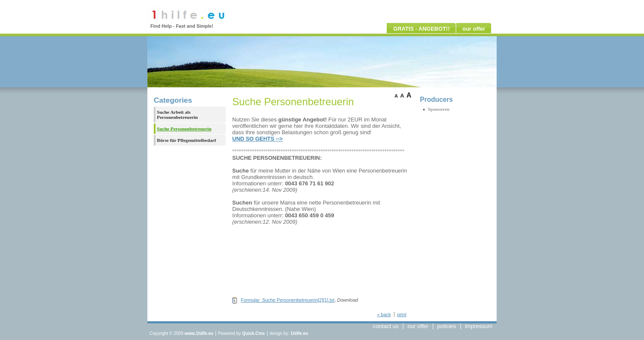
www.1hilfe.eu (199, 333)
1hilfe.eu (299, 333)
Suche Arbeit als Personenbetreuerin (177, 115)
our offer (474, 29)
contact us (386, 326)
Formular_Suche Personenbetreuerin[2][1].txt (287, 300)
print (402, 314)
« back (384, 314)
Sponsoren (438, 109)
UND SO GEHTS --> (257, 139)
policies (447, 326)
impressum (479, 326)
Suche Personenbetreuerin (184, 129)
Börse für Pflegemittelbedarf (186, 140)
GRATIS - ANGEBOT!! (421, 29)
